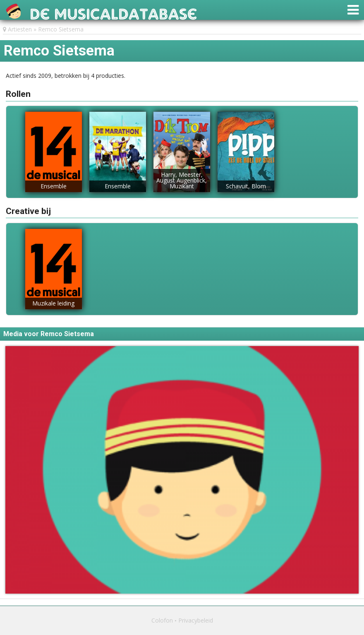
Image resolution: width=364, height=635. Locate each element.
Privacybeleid (196, 620)
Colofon (162, 620)
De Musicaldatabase (114, 12)
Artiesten (20, 29)
